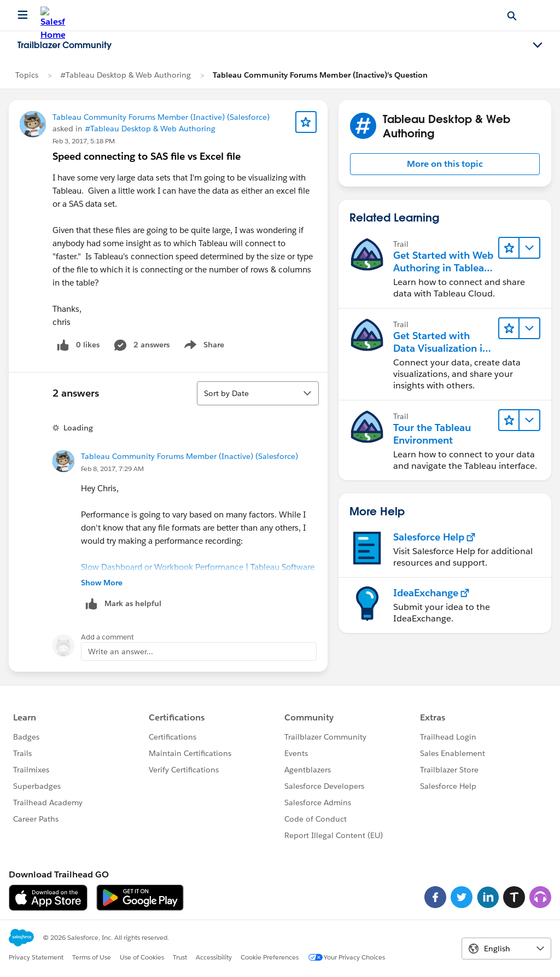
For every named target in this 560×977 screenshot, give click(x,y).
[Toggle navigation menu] (538, 45)
